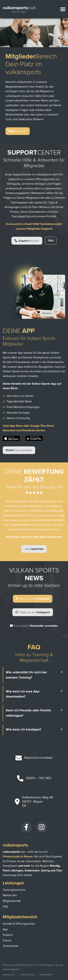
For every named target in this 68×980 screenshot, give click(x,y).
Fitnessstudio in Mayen (18, 857)
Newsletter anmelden (34, 626)
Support (27, 241)
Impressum (9, 975)
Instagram (33, 612)
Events (7, 940)
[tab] (34, 675)
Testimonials (11, 946)
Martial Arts (10, 895)
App (5, 929)
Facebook (33, 599)
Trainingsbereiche (14, 890)
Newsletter (47, 975)
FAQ (51, 241)
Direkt (19, 450)
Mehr (18, 131)
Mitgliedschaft (12, 901)
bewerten (34, 549)
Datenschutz (28, 975)
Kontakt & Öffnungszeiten (19, 924)
